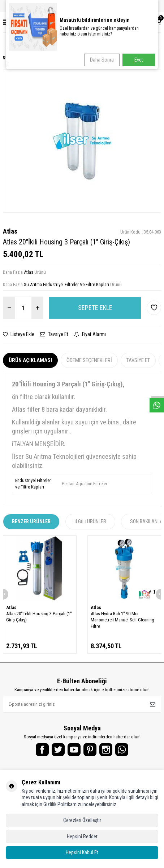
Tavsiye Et (54, 334)
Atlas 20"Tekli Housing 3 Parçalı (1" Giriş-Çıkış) (39, 617)
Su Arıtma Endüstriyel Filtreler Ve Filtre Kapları (66, 284)
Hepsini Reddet (82, 836)
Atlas (10, 231)
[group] (82, 141)
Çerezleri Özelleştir (82, 820)
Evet (139, 60)
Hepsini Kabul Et (82, 852)
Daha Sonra (102, 60)
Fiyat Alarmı (90, 334)
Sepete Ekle (95, 308)
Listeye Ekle (19, 334)
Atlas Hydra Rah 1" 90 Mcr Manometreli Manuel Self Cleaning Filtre (122, 620)
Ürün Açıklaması (30, 360)
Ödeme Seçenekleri (89, 360)
